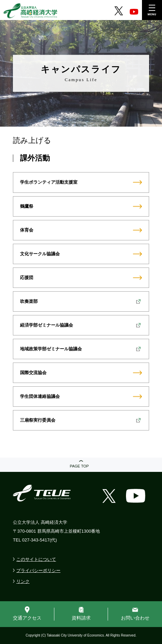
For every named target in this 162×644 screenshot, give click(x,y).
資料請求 (81, 618)
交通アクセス (27, 618)
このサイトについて (36, 559)
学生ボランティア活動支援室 (49, 182)
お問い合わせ (135, 618)
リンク (23, 581)
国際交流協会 (33, 373)
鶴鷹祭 (27, 206)
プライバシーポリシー (38, 571)
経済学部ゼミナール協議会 (47, 325)
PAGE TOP (79, 466)
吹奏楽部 (29, 301)
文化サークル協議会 (40, 254)
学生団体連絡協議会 (40, 396)
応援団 (27, 278)
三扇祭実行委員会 (38, 420)
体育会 (27, 230)
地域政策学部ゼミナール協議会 (51, 349)
